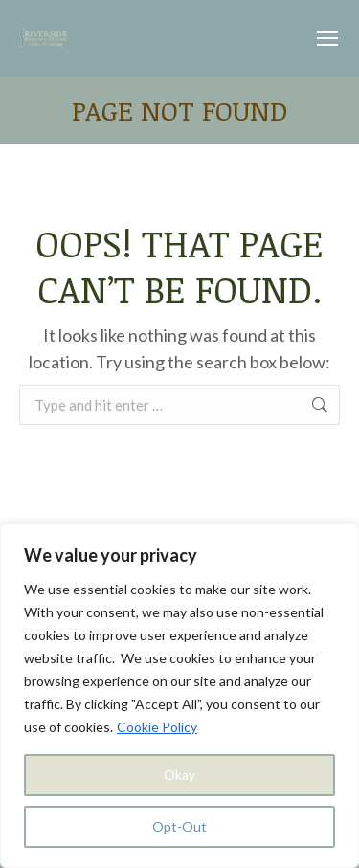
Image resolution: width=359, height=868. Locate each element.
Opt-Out (179, 826)
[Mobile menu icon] (327, 38)
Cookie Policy (157, 727)
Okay (179, 775)
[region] (179, 696)
